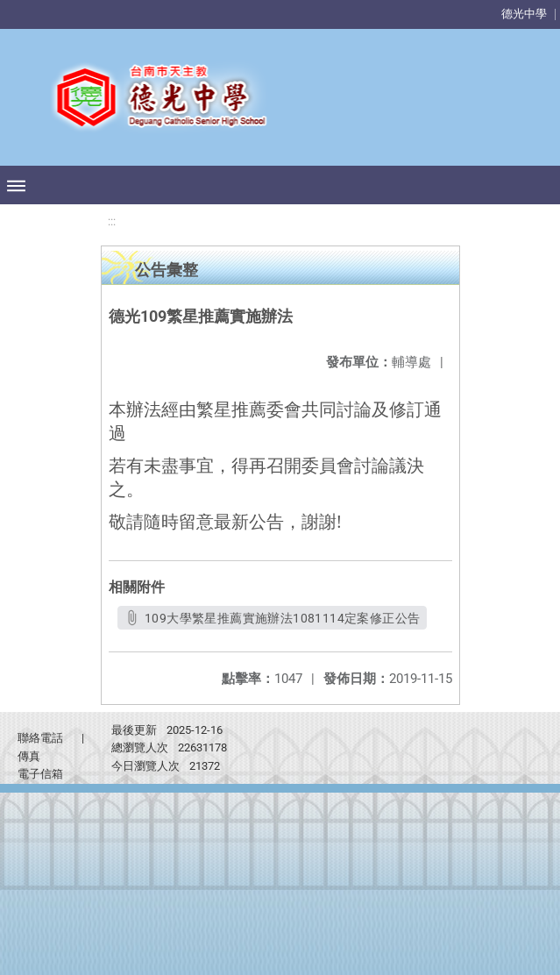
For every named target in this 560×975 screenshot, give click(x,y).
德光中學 (524, 14)
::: (112, 221)
